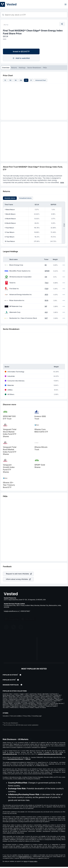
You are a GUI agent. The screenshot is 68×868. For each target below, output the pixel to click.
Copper (22, 694)
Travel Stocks (41, 706)
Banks (41, 701)
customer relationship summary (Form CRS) (50, 754)
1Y (26, 80)
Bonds (39, 694)
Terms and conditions (16, 716)
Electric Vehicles (14, 705)
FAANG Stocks (14, 707)
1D (5, 80)
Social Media (17, 703)
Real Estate (46, 694)
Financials (38, 702)
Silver (11, 694)
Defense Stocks (32, 706)
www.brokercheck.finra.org (15, 759)
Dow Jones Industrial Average (25, 697)
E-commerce (24, 705)
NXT (46, 318)
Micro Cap (29, 698)
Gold (27, 694)
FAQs (45, 68)
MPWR (47, 271)
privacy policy (33, 861)
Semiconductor (48, 701)
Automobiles (57, 701)
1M (16, 80)
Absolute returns (10, 198)
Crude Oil (5, 694)
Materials (10, 702)
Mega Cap (57, 698)
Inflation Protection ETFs (31, 695)
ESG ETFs (42, 695)
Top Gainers (34, 701)
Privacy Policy (27, 716)
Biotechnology (30, 699)
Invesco (5, 698)
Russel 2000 (12, 697)
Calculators (6, 716)
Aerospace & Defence (48, 699)
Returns (14, 68)
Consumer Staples (8, 703)
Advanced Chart (41, 80)
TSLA (47, 283)
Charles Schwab (13, 698)
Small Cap (36, 698)
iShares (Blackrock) (46, 697)
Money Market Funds (8, 695)
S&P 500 (5, 697)
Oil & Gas (5, 699)
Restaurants (59, 699)
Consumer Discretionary (29, 703)
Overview (6, 68)
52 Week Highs (33, 705)
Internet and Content (8, 701)
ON (46, 277)
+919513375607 (25, 611)
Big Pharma (23, 706)
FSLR (46, 289)
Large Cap (49, 698)
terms (25, 861)
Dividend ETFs (19, 695)
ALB (46, 312)
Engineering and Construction (17, 699)
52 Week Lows (53, 705)
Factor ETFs (49, 695)
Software (38, 699)
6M (21, 80)
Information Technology (21, 702)
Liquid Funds (33, 694)
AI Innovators (46, 702)
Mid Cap (43, 698)
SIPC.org (28, 759)
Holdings (22, 68)
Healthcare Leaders (51, 706)
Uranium (16, 694)
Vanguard (37, 697)
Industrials (31, 702)
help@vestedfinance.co (11, 611)
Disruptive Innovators (43, 703)
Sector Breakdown (34, 68)
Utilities (5, 702)
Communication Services (57, 703)
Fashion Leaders (43, 705)
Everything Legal (37, 716)
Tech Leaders (6, 706)
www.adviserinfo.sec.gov (10, 754)
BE (46, 265)
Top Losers (6, 707)
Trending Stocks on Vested (26, 707)
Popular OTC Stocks (40, 707)
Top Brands (22, 698)
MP (46, 306)
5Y (31, 80)
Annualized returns (25, 198)
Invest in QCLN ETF (21, 51)
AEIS (46, 295)
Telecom (18, 701)
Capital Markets (26, 701)
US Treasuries (54, 694)
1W (10, 80)
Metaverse (6, 705)
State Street (56, 697)
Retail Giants (15, 706)
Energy (53, 702)
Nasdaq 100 (57, 695)
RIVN (46, 300)
